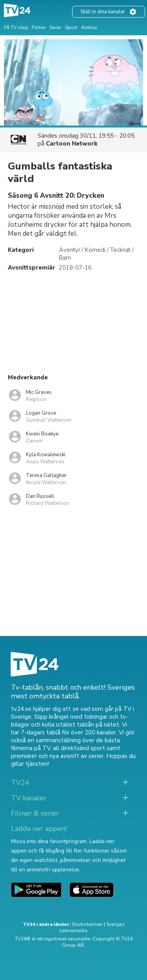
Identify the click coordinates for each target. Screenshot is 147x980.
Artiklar (89, 27)
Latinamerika (73, 931)
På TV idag (16, 27)
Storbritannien (87, 924)
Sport (71, 27)
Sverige (114, 924)
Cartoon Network (72, 144)
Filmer (39, 27)
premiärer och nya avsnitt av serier (57, 756)
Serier (55, 27)
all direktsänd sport (79, 748)
